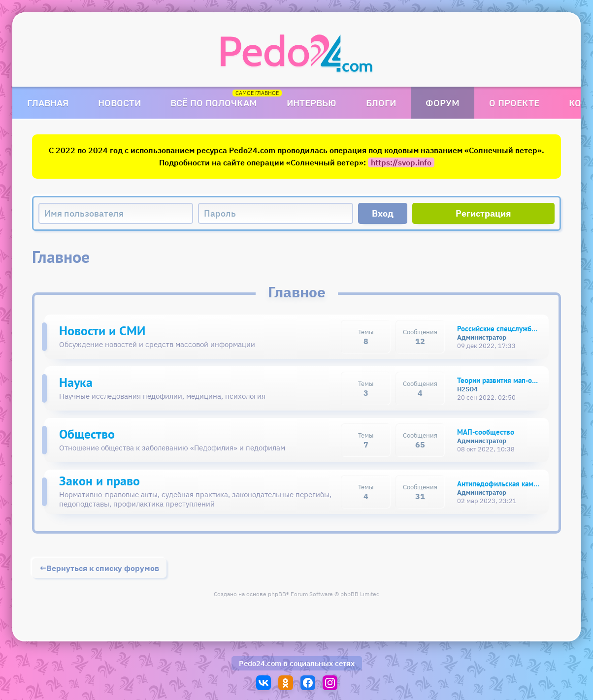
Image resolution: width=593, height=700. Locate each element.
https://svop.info (401, 162)
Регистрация (483, 213)
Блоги (381, 103)
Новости (119, 103)
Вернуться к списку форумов (103, 568)
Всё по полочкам (214, 103)
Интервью (312, 103)
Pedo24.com (260, 663)
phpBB (277, 594)
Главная (48, 103)
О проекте (514, 103)
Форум (443, 103)
